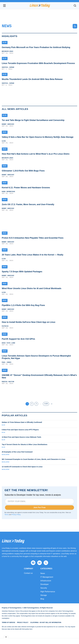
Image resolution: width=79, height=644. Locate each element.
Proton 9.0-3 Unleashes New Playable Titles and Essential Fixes (33, 238)
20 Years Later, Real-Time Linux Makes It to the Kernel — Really (33, 255)
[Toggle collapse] (6, 637)
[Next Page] (52, 404)
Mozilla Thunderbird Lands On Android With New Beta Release (32, 79)
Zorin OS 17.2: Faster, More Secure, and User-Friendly (28, 204)
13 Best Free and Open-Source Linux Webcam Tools (21, 437)
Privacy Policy (16, 515)
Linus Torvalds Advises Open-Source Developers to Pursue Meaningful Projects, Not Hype (36, 357)
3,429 (46, 404)
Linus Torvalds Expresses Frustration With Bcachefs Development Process (38, 63)
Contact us (28, 573)
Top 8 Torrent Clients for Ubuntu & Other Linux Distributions (25, 444)
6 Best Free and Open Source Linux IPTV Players (20, 430)
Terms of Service (9, 622)
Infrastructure (46, 581)
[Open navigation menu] (4, 6)
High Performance (48, 592)
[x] (46, 563)
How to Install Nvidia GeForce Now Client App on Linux (29, 322)
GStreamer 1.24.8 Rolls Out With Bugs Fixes (23, 171)
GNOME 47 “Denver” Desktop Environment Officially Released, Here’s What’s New (39, 376)
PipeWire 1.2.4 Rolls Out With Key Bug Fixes (23, 305)
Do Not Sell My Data (39, 629)
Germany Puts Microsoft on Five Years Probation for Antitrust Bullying (36, 47)
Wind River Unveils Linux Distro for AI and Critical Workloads (32, 288)
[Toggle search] (75, 6)
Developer (6, 455)
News (43, 573)
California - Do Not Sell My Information (46, 622)
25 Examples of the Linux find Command (17, 452)
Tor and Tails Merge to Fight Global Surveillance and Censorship (33, 120)
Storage (44, 595)
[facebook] (33, 563)
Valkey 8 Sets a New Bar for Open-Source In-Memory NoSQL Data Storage (38, 137)
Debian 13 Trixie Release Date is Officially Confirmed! (22, 422)
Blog (3, 425)
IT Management (47, 577)
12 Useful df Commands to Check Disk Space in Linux (22, 467)
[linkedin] (39, 563)
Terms (6, 515)
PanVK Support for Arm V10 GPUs (18, 339)
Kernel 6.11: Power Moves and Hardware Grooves (26, 188)
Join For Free (40, 507)
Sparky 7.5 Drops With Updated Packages (22, 272)
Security (44, 588)
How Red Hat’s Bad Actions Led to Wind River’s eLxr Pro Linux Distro (36, 154)
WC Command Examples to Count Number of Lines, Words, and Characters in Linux (34, 459)
